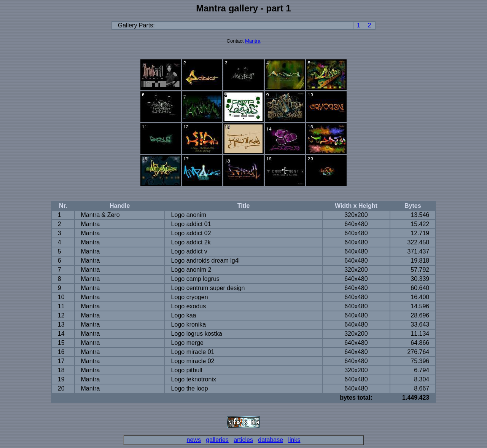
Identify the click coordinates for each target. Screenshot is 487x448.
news (194, 440)
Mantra (253, 41)
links (294, 440)
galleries (217, 440)
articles (243, 440)
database (271, 440)
